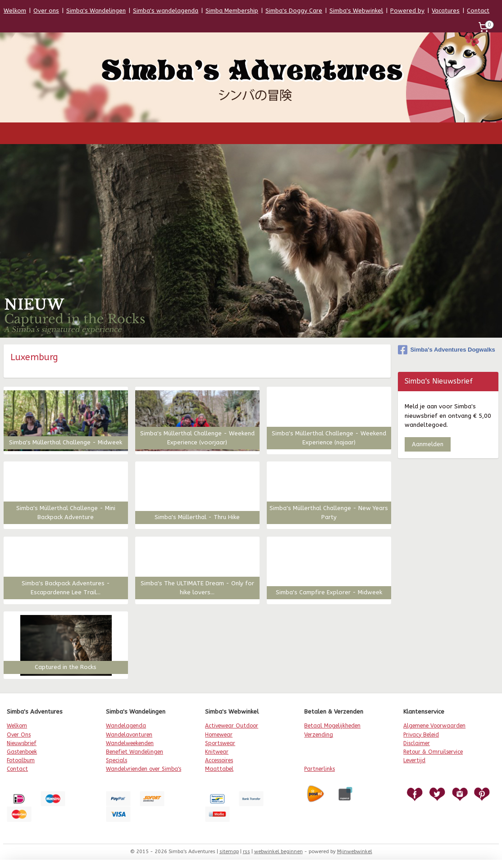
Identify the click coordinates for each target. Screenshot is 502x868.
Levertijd (414, 760)
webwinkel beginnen (278, 852)
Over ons (46, 11)
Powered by (407, 11)
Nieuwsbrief (22, 743)
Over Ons (19, 735)
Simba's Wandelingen (96, 11)
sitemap (229, 852)
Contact (478, 11)
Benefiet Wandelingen (135, 752)
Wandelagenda (126, 726)
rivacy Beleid (422, 735)
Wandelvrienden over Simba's (144, 769)
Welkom (15, 11)
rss (246, 852)
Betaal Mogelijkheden (332, 726)
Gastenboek (22, 752)
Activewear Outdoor (232, 726)
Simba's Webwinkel (356, 11)
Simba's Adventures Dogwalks (446, 350)
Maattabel (219, 769)
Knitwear (217, 752)
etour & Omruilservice (435, 752)
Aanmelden (428, 444)
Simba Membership (232, 11)
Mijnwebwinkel (355, 852)
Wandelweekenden (130, 743)
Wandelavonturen (129, 735)
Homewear (219, 735)
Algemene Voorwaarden (434, 726)
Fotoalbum (21, 760)
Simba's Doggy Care (294, 11)
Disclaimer (417, 743)
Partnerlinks (319, 769)
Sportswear (220, 743)
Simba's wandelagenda (166, 11)
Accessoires (219, 760)
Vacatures (446, 11)
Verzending (319, 735)
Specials (116, 760)
